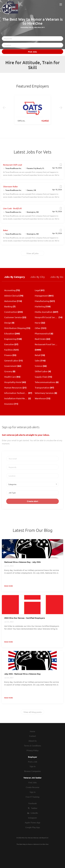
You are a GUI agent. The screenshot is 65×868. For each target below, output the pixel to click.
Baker (6, 230)
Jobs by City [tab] (38, 277)
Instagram (32, 818)
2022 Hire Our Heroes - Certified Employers (25, 618)
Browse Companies (33, 771)
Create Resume (33, 787)
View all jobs (32, 253)
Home (32, 731)
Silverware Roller (10, 186)
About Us (33, 741)
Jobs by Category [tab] (15, 277)
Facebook (32, 803)
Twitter (34, 808)
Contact (32, 736)
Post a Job (33, 762)
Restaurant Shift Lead (12, 165)
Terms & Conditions (32, 745)
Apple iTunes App (32, 822)
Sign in (33, 766)
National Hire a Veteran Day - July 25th (22, 562)
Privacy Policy (32, 750)
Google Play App (33, 827)
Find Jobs (32, 52)
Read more (9, 586)
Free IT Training (32, 797)
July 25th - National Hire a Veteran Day (22, 674)
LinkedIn (34, 813)
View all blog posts (33, 712)
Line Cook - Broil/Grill (12, 208)
